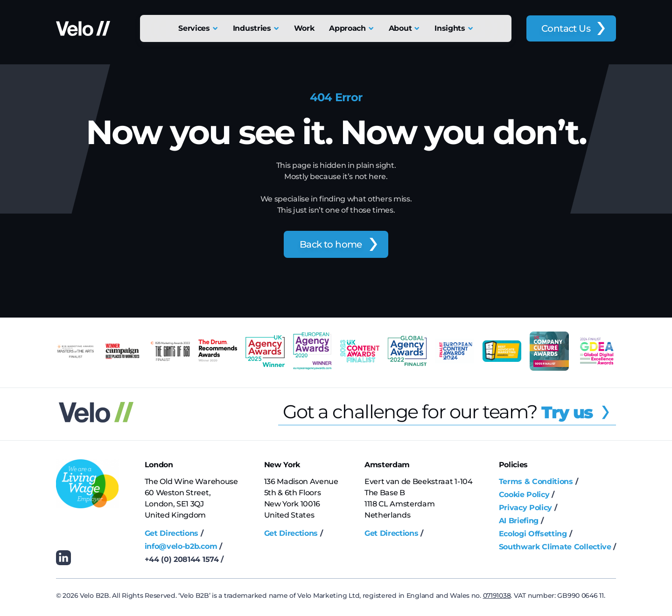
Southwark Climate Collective (555, 547)
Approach (347, 28)
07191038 (497, 595)
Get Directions (172, 533)
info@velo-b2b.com (181, 546)
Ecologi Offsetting (533, 534)
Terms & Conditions (536, 481)
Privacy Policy (526, 508)
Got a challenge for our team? (449, 412)
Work (304, 28)
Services (194, 28)
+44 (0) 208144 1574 (182, 559)
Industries (252, 28)
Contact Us (566, 28)
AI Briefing (519, 521)
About (400, 28)
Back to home (331, 244)
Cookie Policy (524, 495)
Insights (450, 28)
